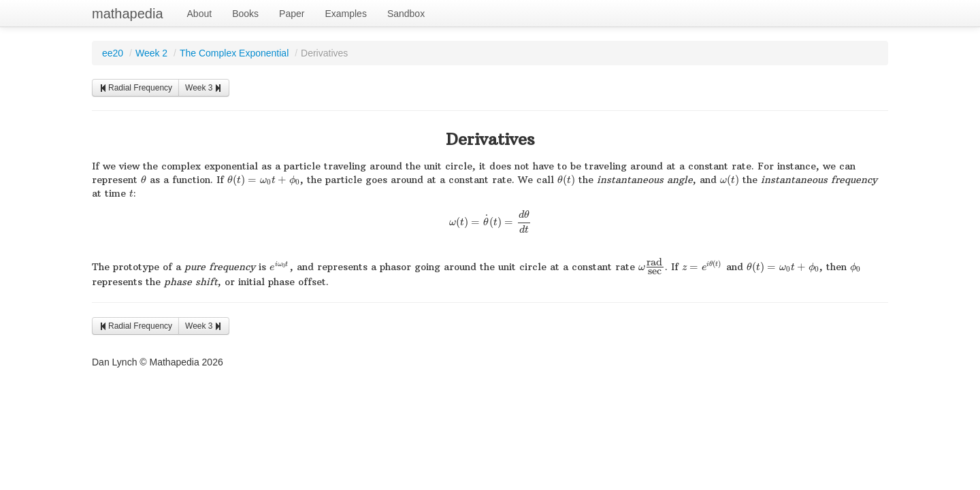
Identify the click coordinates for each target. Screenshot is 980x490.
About (200, 14)
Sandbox (406, 14)
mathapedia (128, 14)
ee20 (113, 53)
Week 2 (151, 53)
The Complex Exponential (234, 53)
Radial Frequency (135, 88)
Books (245, 14)
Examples (345, 14)
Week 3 (203, 88)
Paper (292, 14)
